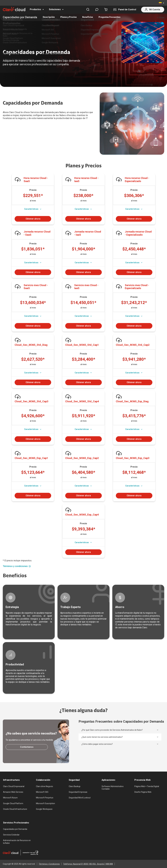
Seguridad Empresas (78, 792)
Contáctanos (27, 747)
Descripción (49, 17)
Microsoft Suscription (45, 803)
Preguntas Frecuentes (109, 17)
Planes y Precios (68, 17)
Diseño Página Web (143, 792)
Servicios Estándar (11, 835)
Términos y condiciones (17, 566)
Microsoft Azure (10, 798)
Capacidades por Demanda (15, 829)
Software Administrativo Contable (113, 788)
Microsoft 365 (42, 792)
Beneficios (88, 17)
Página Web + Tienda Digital (147, 786)
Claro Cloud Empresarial (14, 786)
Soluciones (55, 9)
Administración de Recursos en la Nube (17, 842)
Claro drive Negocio (44, 786)
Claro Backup (75, 786)
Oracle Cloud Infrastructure (15, 809)
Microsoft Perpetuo (45, 798)
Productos (35, 9)
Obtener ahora (33, 219)
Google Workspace (44, 809)
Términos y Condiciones (49, 864)
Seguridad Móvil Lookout (80, 798)
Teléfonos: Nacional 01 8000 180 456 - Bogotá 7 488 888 (88, 864)
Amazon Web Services (13, 792)
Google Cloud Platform (13, 803)
